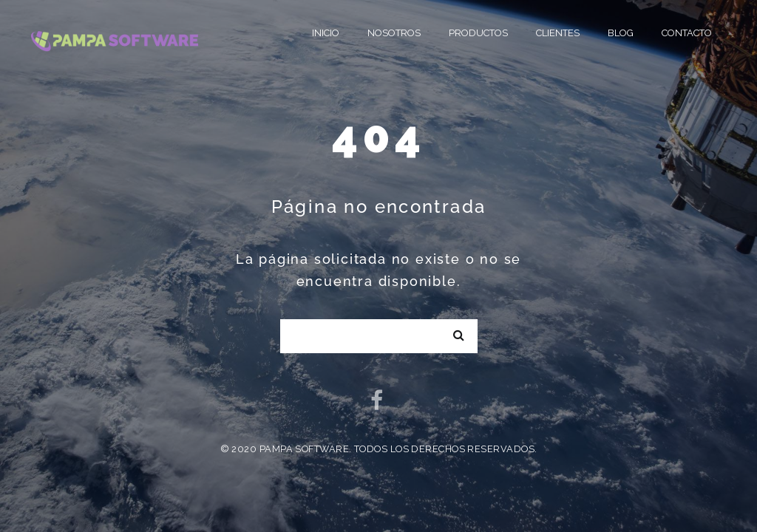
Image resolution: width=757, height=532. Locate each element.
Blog (621, 33)
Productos (478, 33)
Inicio (326, 33)
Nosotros (394, 33)
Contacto (687, 33)
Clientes (558, 33)
